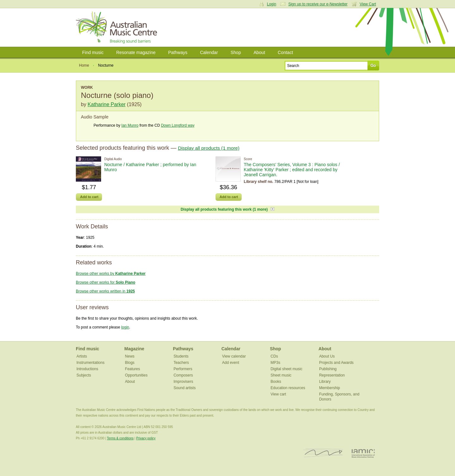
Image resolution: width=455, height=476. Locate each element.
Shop (236, 52)
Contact (285, 52)
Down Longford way (178, 125)
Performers (183, 369)
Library (325, 382)
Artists (82, 356)
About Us (327, 356)
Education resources (288, 388)
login (125, 327)
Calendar (209, 52)
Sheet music (281, 375)
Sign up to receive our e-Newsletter (318, 4)
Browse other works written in (105, 291)
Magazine (134, 349)
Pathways (178, 52)
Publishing (328, 369)
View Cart (368, 4)
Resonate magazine (136, 52)
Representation (332, 375)
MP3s (275, 363)
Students (181, 356)
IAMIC (363, 453)
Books (276, 382)
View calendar (234, 356)
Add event (231, 363)
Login (272, 4)
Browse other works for (106, 282)
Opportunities (136, 375)
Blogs (130, 363)
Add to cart (89, 197)
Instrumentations (91, 363)
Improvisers (183, 382)
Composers (183, 375)
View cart (278, 394)
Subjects (84, 375)
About (259, 52)
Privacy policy (146, 438)
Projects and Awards (336, 363)
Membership (330, 388)
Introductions (87, 369)
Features (133, 369)
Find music (93, 52)
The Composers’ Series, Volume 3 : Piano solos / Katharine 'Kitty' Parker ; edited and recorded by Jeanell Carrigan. (292, 170)
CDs (274, 356)
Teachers (181, 363)
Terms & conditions (120, 438)
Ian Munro (130, 125)
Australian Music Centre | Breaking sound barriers (118, 27)
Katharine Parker (106, 104)
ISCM (323, 453)
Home (84, 65)
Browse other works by (111, 274)
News (130, 356)
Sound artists (185, 388)
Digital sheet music (286, 369)
